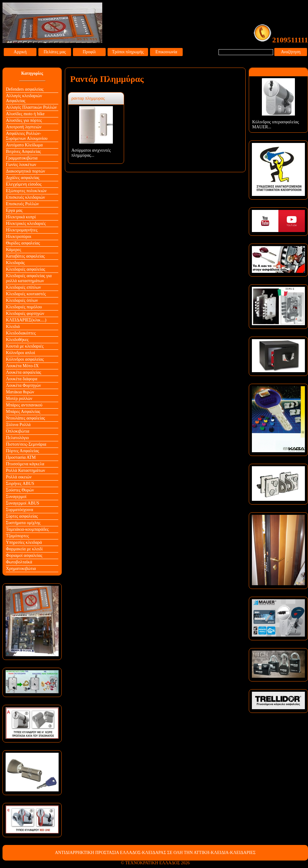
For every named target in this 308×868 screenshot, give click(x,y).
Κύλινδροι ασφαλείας (25, 359)
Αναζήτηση (291, 52)
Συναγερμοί (16, 497)
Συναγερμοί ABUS (23, 503)
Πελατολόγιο (17, 438)
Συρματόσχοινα (19, 510)
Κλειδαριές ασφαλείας (26, 269)
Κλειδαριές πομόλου (24, 307)
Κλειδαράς (15, 263)
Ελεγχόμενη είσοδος (24, 184)
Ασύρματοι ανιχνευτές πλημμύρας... (91, 153)
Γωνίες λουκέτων (21, 165)
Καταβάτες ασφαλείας (25, 256)
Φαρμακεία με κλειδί (24, 549)
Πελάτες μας (55, 52)
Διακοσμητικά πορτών (26, 171)
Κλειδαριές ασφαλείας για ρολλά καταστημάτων (29, 278)
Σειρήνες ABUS (20, 484)
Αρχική (20, 52)
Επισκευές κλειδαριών (25, 197)
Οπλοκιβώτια (18, 431)
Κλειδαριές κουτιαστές (26, 294)
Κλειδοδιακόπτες (21, 333)
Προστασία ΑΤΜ (21, 457)
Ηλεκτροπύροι (19, 237)
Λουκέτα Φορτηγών (23, 385)
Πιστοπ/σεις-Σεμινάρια (26, 444)
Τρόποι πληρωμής (128, 52)
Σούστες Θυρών (20, 490)
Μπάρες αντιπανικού (24, 405)
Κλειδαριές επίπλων (23, 287)
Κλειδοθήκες (17, 340)
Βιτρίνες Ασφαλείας (23, 152)
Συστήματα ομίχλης (23, 523)
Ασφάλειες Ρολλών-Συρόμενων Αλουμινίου (27, 136)
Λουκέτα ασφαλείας (24, 372)
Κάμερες (14, 250)
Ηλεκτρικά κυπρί (21, 217)
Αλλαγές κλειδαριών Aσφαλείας (24, 98)
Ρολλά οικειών (19, 477)
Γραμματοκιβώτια (22, 158)
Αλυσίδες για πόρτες (24, 120)
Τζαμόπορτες (17, 536)
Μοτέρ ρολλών (19, 398)
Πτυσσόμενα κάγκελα (25, 464)
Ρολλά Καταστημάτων (26, 470)
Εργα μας (14, 210)
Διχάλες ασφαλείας (23, 178)
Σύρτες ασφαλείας (22, 516)
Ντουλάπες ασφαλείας (25, 418)
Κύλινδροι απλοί (21, 353)
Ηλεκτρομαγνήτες (22, 230)
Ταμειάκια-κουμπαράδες (27, 529)
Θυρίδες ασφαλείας (23, 243)
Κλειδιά (13, 327)
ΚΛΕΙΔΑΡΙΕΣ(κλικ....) (26, 320)
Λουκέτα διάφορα (22, 379)
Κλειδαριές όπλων (22, 300)
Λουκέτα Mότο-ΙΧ (22, 366)
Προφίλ (89, 52)
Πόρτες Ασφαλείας (22, 451)
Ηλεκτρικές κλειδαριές (26, 223)
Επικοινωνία (166, 52)
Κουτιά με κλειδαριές (25, 346)
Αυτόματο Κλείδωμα (24, 145)
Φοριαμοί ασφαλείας (24, 555)
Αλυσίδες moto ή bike (25, 114)
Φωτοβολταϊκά (19, 562)
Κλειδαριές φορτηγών (25, 313)
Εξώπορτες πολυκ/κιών (26, 191)
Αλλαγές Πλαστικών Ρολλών (31, 107)
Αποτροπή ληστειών (24, 127)
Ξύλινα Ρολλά (18, 425)
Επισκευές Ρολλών (22, 204)
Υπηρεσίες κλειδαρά (24, 542)
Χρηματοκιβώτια (21, 569)
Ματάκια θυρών (20, 392)
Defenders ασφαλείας (25, 89)
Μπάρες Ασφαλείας (23, 412)
